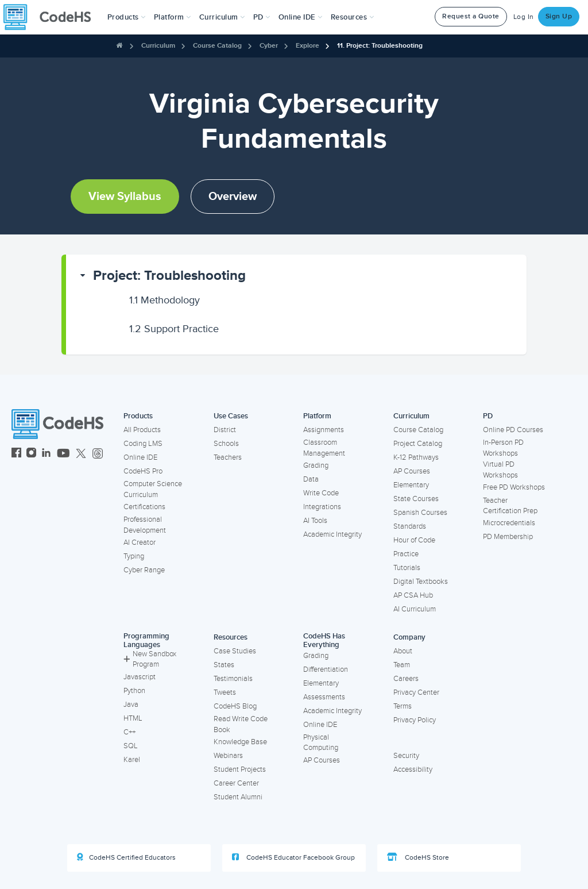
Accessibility (413, 769)
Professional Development (145, 525)
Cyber (269, 46)
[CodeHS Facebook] (16, 454)
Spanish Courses (420, 513)
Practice (406, 554)
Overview (233, 197)
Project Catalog (418, 444)
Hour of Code (414, 540)
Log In (524, 17)
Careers (406, 679)
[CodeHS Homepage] (52, 17)
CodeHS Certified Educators (126, 857)
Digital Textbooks (421, 582)
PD (488, 416)
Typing (134, 556)
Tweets (225, 692)
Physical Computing (321, 743)
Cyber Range (144, 570)
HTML (133, 718)
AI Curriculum (415, 609)
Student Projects (240, 769)
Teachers (228, 457)
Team (402, 665)
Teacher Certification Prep (510, 506)
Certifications (144, 507)
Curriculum (158, 46)
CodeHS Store (418, 857)
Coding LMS (143, 444)
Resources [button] (353, 17)
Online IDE (140, 457)
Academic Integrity (332, 534)
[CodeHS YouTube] (63, 454)
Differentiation (326, 669)
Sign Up (559, 16)
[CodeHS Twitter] (81, 454)
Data (311, 479)
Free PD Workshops (514, 487)
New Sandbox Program (150, 659)
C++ (129, 732)
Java (131, 705)
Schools (226, 444)
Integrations (322, 507)
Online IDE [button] (301, 17)
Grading (316, 465)
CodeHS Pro (143, 471)
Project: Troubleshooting (169, 276)
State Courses (416, 499)
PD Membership (508, 537)
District (225, 430)
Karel (132, 760)
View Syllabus (125, 197)
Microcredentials (509, 523)
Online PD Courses (513, 430)
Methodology (165, 300)
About (403, 651)
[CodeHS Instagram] (31, 454)
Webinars (228, 756)
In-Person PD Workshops (503, 448)
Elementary (411, 485)
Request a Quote (471, 16)
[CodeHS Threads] (98, 454)
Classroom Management (324, 448)
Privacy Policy (415, 720)
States (224, 665)
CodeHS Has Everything (324, 640)
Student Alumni (238, 797)
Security (406, 756)
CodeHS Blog (235, 706)
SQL (131, 746)
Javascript (140, 677)
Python (134, 691)
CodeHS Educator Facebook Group (293, 857)
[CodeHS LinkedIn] (46, 454)
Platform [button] (173, 17)
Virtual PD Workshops (500, 470)
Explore (307, 46)
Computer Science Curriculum (153, 489)
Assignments (324, 430)
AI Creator (140, 542)
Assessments (324, 697)
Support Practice (174, 329)
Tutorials (407, 568)
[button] (127, 17)
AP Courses (412, 471)
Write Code (321, 493)
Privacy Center (416, 692)
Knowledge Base (240, 742)
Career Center (236, 783)
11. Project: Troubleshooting (380, 46)
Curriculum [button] (222, 17)
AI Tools (315, 521)
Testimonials (233, 679)
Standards (410, 526)
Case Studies (235, 651)
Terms (403, 706)
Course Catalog (217, 46)
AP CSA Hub (413, 595)
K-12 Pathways (416, 457)
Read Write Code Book (241, 724)
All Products (142, 430)
